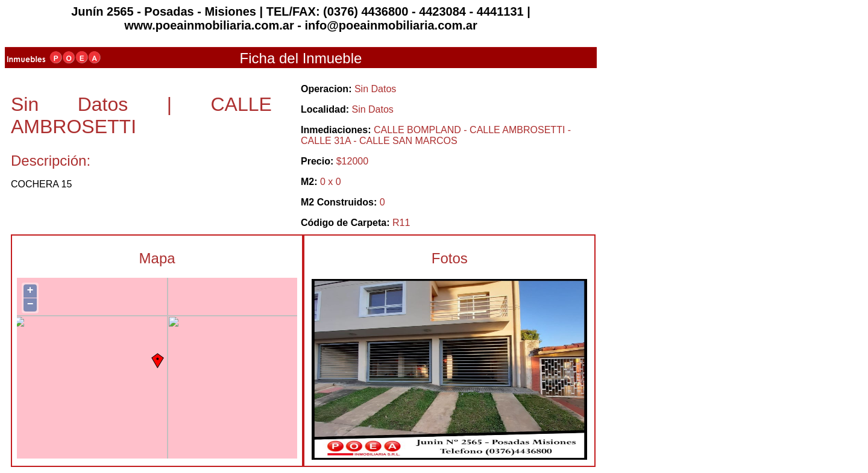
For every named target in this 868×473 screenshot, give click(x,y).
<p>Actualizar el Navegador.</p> (157, 369)
